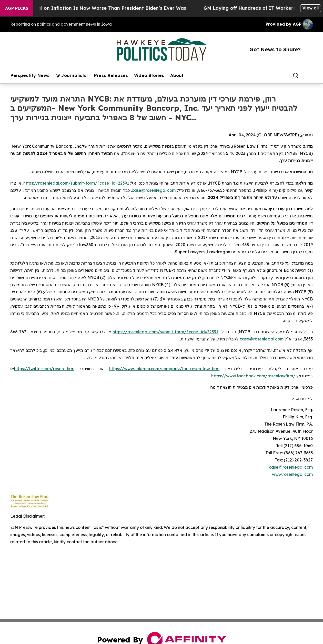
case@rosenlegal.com (154, 190)
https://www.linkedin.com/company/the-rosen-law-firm (164, 369)
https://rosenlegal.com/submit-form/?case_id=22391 (76, 183)
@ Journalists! (72, 75)
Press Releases (111, 75)
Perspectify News (30, 75)
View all (311, 8)
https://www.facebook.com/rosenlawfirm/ (253, 376)
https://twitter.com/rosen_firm (44, 369)
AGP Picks (17, 8)
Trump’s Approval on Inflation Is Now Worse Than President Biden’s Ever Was (98, 8)
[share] (309, 75)
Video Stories (149, 75)
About (177, 75)
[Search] (296, 75)
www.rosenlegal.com (292, 474)
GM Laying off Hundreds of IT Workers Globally (265, 8)
